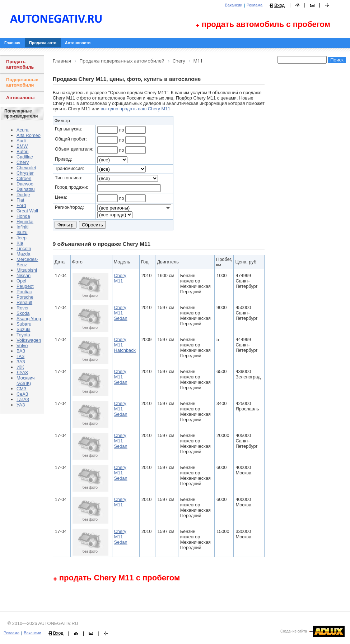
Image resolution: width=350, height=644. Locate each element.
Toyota (23, 335)
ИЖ (20, 367)
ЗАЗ (21, 362)
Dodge (23, 195)
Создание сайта (294, 631)
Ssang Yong (29, 319)
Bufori (22, 151)
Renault (24, 302)
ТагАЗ (23, 399)
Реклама (255, 5)
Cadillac (25, 157)
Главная (12, 43)
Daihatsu (26, 189)
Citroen (24, 178)
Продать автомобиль (20, 64)
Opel (21, 281)
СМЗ (22, 389)
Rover (23, 308)
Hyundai (25, 222)
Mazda (23, 254)
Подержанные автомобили (22, 82)
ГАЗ (20, 356)
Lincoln (24, 249)
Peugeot (25, 286)
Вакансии (234, 5)
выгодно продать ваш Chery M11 (136, 109)
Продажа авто (43, 43)
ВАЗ (21, 351)
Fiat (20, 200)
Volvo (22, 346)
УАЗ (21, 405)
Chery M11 (120, 278)
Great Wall (27, 211)
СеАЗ (22, 394)
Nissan (24, 275)
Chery (23, 162)
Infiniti (22, 227)
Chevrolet (26, 168)
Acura (22, 130)
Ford (21, 205)
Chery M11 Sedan (121, 313)
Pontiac (24, 292)
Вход (279, 5)
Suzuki (23, 329)
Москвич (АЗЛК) (26, 381)
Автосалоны (20, 98)
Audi (21, 141)
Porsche (25, 297)
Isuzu (22, 232)
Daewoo (25, 184)
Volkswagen (29, 340)
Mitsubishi (27, 270)
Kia (20, 243)
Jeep (22, 238)
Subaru (24, 324)
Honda (23, 216)
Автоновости (78, 43)
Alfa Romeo (29, 135)
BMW (22, 146)
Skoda (23, 313)
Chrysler (25, 173)
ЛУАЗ (22, 372)
